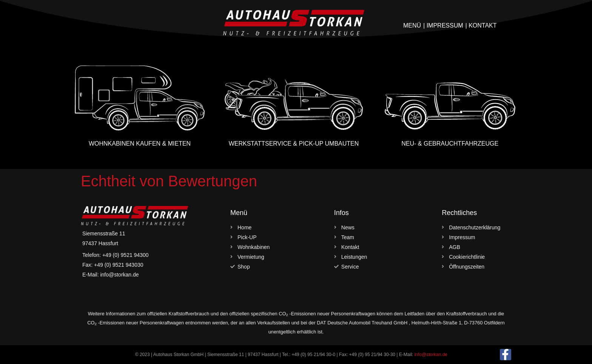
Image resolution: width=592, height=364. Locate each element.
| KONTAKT (481, 25)
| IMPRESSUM (443, 25)
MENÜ (412, 25)
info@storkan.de (431, 355)
